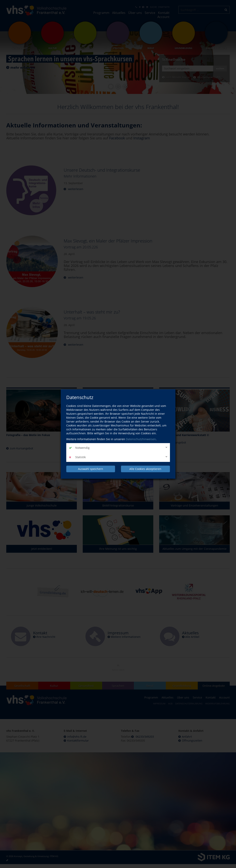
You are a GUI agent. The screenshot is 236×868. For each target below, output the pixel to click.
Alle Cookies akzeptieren (145, 469)
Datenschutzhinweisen (141, 439)
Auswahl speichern (91, 469)
